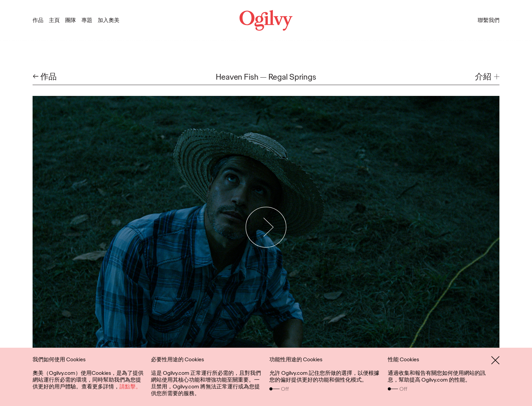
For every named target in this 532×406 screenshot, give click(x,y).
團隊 (71, 20)
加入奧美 (109, 20)
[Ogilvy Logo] (266, 20)
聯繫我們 (489, 20)
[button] (487, 77)
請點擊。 (130, 387)
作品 (38, 20)
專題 (87, 20)
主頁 (54, 20)
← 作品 (45, 77)
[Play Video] (266, 227)
